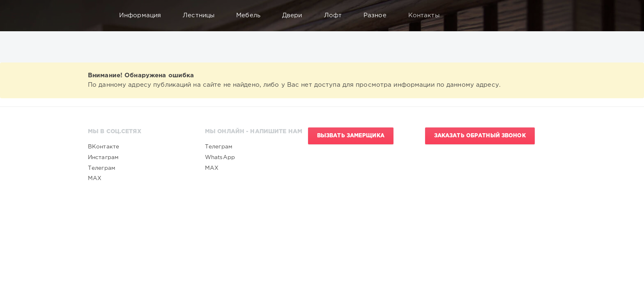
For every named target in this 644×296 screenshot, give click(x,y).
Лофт (337, 16)
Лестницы (202, 16)
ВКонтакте (103, 147)
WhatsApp (220, 157)
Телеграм (102, 168)
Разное (379, 16)
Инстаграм (103, 157)
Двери (296, 16)
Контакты (428, 16)
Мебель (252, 16)
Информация (144, 16)
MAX (95, 178)
